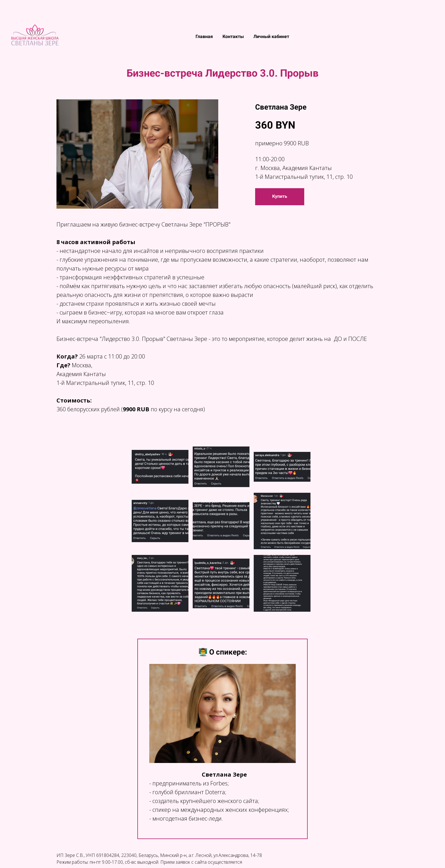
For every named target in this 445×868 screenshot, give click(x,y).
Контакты (234, 36)
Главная (205, 36)
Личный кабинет (271, 36)
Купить (280, 196)
